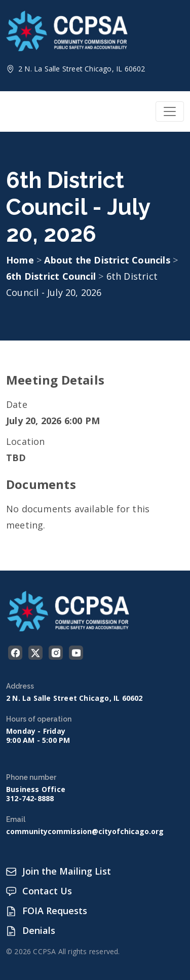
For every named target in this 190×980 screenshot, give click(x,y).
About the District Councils (108, 260)
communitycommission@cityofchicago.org (85, 832)
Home (20, 260)
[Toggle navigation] (170, 111)
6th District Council (52, 276)
